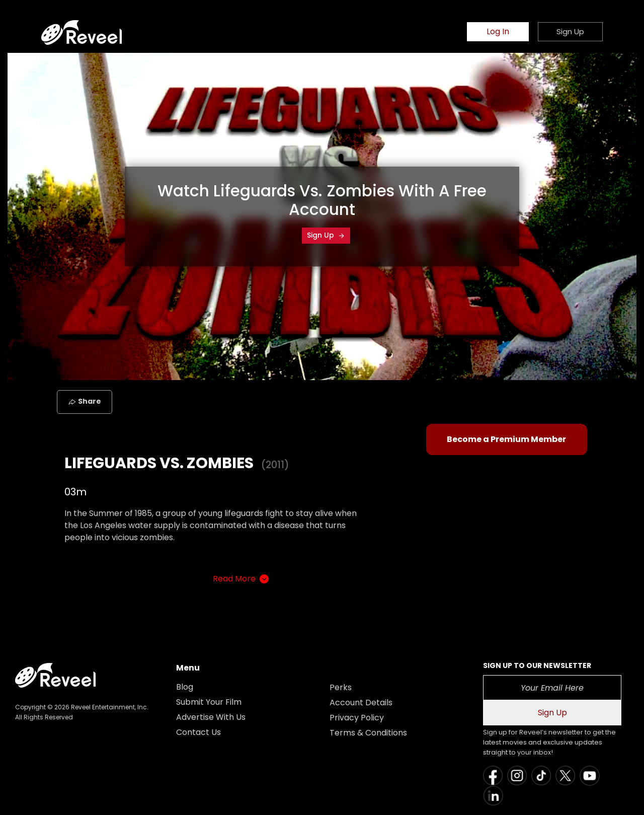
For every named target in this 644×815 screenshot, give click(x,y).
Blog (185, 687)
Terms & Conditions (368, 733)
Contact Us (198, 732)
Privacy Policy (357, 718)
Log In (498, 31)
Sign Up (326, 235)
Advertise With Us (211, 717)
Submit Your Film (209, 702)
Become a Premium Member (506, 439)
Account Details (361, 702)
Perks (341, 687)
